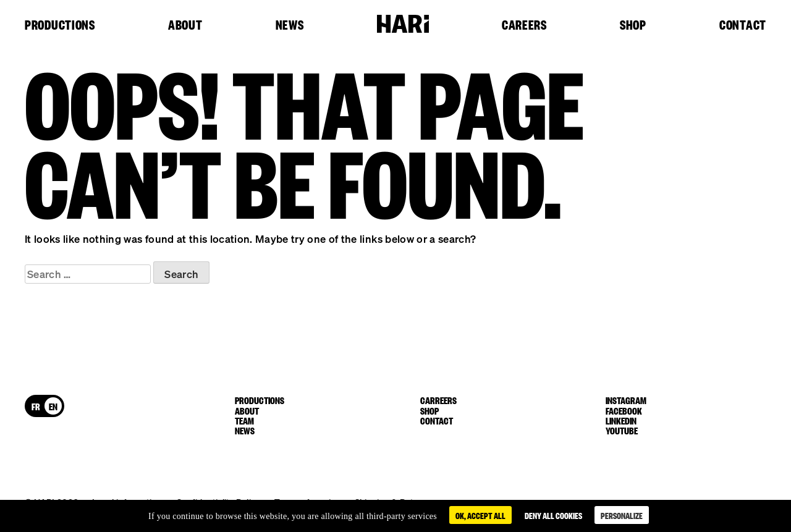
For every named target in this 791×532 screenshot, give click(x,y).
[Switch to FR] (36, 406)
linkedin (621, 420)
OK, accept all (480, 515)
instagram (626, 400)
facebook (624, 410)
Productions (60, 25)
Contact (743, 25)
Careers (524, 25)
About (185, 25)
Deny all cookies (553, 515)
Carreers (438, 400)
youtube (622, 430)
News (290, 25)
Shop (633, 25)
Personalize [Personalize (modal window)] (622, 515)
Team (244, 420)
